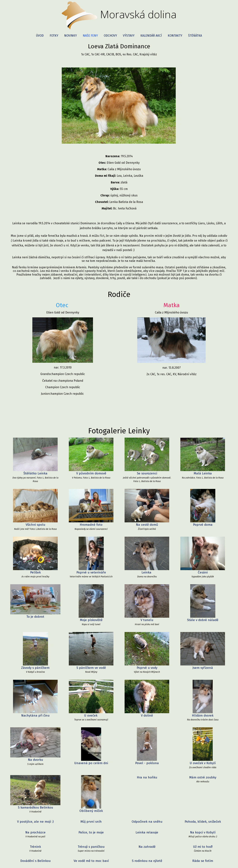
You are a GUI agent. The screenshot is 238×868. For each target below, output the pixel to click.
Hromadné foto (91, 508)
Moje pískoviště (91, 603)
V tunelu (147, 603)
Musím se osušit (147, 817)
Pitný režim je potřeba (203, 817)
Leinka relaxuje (147, 735)
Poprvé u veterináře (91, 556)
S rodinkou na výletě (147, 764)
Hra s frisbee (91, 817)
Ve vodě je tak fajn (35, 789)
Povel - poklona (147, 696)
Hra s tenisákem (91, 846)
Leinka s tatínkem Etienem (147, 831)
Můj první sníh (91, 725)
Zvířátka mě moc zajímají (203, 775)
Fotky (54, 36)
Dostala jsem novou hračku (203, 789)
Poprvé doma (203, 508)
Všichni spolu (35, 508)
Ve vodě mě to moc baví (91, 764)
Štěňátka (195, 36)
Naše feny (90, 36)
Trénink (35, 750)
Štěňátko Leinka (35, 456)
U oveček (91, 682)
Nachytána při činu (35, 682)
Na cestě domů (147, 508)
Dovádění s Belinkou (35, 764)
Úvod (40, 36)
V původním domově (91, 456)
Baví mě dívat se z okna (91, 775)
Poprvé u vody (147, 651)
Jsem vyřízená (203, 651)
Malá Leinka (203, 456)
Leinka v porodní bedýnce (91, 860)
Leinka (147, 556)
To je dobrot (35, 601)
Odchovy (110, 36)
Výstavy (129, 36)
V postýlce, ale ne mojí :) (35, 725)
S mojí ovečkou (35, 803)
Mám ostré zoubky (203, 711)
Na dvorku (35, 696)
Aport (147, 860)
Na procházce (35, 735)
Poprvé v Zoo (147, 775)
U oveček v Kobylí (203, 696)
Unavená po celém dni (91, 696)
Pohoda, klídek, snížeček (203, 725)
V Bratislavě (147, 846)
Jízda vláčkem (35, 775)
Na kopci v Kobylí (203, 735)
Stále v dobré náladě (203, 603)
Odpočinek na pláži (35, 831)
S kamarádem (35, 846)
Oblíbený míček (91, 711)
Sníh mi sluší (35, 860)
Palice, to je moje (91, 735)
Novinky (70, 36)
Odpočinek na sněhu (147, 725)
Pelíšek (35, 556)
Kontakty (175, 36)
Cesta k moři (35, 817)
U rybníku (91, 789)
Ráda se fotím (203, 764)
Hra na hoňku (147, 711)
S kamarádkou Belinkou (35, 711)
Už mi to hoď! (203, 750)
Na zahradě (147, 750)
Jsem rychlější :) (147, 789)
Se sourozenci (147, 456)
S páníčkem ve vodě (91, 651)
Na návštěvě (203, 803)
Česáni (203, 556)
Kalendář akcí (151, 36)
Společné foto (91, 803)
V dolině (147, 682)
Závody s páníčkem (35, 651)
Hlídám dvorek (203, 682)
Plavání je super (91, 831)
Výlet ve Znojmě (203, 846)
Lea (147, 803)
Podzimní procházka (203, 860)
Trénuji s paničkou (91, 750)
